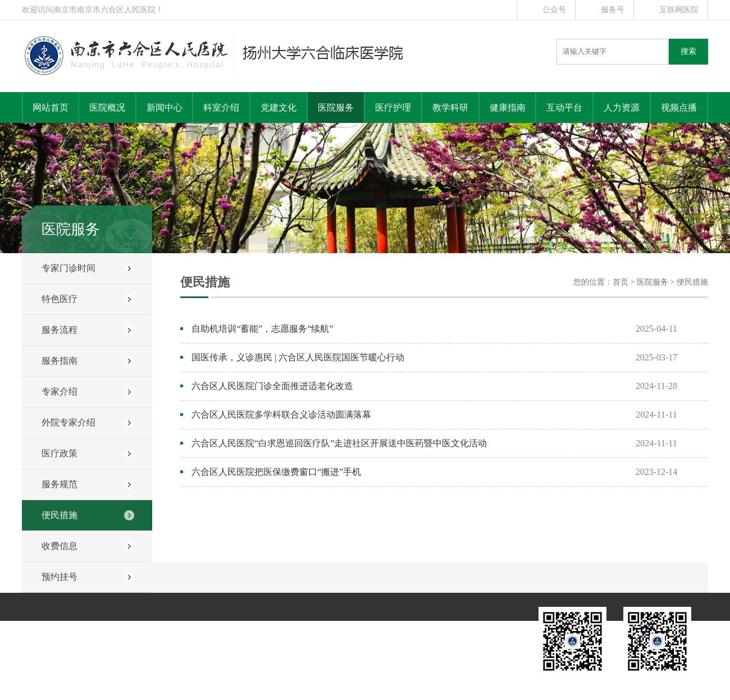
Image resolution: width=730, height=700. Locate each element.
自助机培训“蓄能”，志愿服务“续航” (262, 329)
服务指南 (60, 361)
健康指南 (508, 107)
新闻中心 (165, 107)
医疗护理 (393, 107)
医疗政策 (60, 453)
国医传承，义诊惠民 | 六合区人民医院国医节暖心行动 (298, 357)
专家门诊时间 (69, 268)
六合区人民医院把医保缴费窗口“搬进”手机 (276, 472)
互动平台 (564, 107)
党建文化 (279, 107)
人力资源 (622, 107)
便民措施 (60, 515)
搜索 (688, 51)
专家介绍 (60, 392)
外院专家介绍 (69, 422)
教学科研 (450, 107)
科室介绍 (221, 107)
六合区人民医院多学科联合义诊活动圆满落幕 (281, 415)
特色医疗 (60, 299)
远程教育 (427, 629)
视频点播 (679, 107)
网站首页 (51, 107)
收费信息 (60, 546)
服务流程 (60, 330)
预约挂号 (60, 577)
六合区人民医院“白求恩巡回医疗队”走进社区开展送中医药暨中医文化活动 (339, 443)
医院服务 (336, 107)
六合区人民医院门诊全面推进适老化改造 (272, 386)
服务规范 (60, 484)
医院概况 (107, 107)
